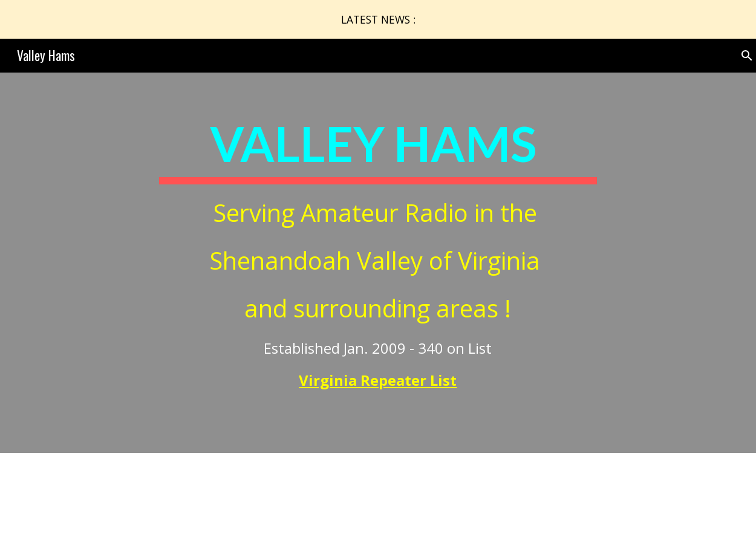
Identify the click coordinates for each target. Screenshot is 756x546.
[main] (378, 263)
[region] (378, 19)
